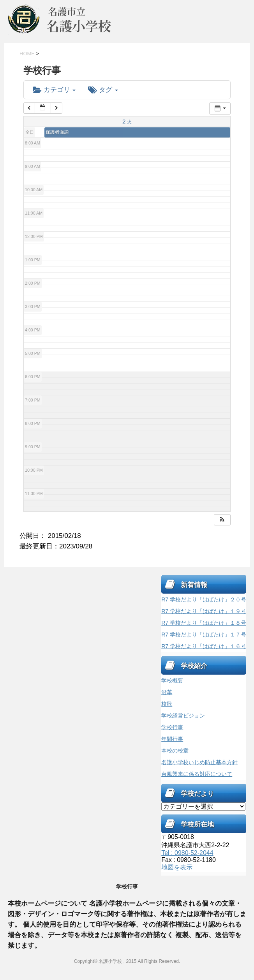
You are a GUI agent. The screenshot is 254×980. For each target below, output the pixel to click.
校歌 (167, 704)
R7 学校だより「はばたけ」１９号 (204, 611)
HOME (27, 54)
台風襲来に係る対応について (197, 774)
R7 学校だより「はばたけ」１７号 (204, 635)
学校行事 (172, 727)
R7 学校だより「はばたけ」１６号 (204, 646)
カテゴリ (54, 90)
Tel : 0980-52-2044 (187, 853)
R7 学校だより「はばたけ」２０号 (204, 599)
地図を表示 (177, 867)
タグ (103, 90)
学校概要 (172, 680)
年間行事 (172, 739)
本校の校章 (175, 751)
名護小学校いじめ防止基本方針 (199, 762)
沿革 (167, 692)
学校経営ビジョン (183, 716)
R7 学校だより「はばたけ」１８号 (204, 623)
